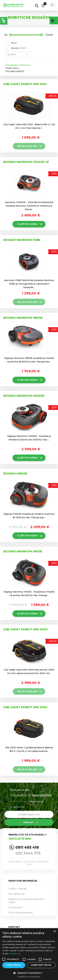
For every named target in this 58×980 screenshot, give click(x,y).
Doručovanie (15, 907)
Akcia (14, 43)
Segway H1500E (15, 474)
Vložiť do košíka (27, 224)
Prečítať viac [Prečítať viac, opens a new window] (15, 954)
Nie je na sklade (27, 146)
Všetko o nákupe (18, 889)
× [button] (55, 931)
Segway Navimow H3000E (24, 396)
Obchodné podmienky (21, 913)
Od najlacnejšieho (15, 71)
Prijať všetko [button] (14, 965)
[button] (29, 973)
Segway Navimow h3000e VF (26, 162)
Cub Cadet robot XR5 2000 (25, 707)
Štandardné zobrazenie (18, 65)
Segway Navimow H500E (23, 551)
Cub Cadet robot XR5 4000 (25, 629)
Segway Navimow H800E (23, 318)
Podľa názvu (12, 68)
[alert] (29, 954)
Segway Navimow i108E (22, 240)
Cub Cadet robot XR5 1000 (25, 84)
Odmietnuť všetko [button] (41, 965)
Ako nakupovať (17, 894)
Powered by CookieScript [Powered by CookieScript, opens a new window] (29, 977)
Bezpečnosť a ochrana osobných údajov (26, 901)
